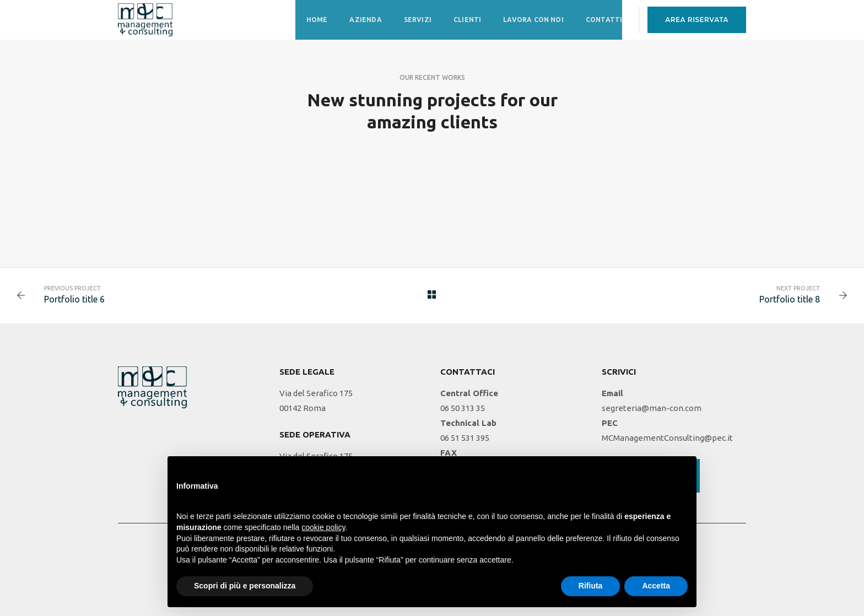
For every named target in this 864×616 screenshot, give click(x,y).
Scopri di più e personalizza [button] (245, 586)
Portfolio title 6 (74, 299)
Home (317, 20)
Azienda (365, 20)
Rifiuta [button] (591, 586)
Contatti (604, 20)
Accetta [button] (656, 586)
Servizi (418, 20)
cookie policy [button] (323, 527)
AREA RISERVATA (697, 20)
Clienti (467, 20)
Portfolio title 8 (790, 299)
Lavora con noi (533, 20)
